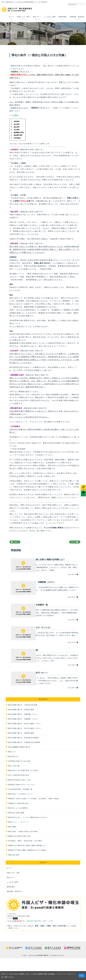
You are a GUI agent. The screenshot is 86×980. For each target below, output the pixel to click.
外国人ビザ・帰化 (13, 895)
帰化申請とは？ (14, 778)
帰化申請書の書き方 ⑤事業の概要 (21, 755)
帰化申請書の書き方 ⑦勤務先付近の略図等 (24, 764)
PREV (15, 542)
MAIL (83, 495)
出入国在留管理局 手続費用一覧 (20, 811)
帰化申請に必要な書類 (16, 835)
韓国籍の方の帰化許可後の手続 (19, 858)
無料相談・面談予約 (14, 913)
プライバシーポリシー (66, 974)
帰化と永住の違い (15, 788)
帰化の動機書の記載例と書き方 (19, 769)
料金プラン (11, 899)
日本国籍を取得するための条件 (19, 783)
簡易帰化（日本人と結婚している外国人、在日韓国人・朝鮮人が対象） (34, 820)
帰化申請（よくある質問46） (19, 830)
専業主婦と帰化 (14, 877)
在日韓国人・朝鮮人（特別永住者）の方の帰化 (25, 863)
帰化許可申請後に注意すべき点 (19, 802)
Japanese (72, 4)
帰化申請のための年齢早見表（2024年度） (24, 792)
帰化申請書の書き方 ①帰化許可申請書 (23, 727)
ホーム (9, 890)
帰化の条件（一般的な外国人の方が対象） (23, 853)
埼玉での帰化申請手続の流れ (19, 797)
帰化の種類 (12, 849)
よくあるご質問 (13, 904)
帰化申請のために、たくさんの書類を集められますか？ (28, 839)
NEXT (74, 542)
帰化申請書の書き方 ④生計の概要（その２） (25, 750)
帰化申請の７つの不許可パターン (20, 816)
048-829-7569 (32, 943)
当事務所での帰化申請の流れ (19, 825)
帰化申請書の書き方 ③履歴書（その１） (23, 736)
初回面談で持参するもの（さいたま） (22, 806)
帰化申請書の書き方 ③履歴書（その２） (23, 741)
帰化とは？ (12, 774)
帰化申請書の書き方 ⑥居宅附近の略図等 (23, 760)
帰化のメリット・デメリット (19, 844)
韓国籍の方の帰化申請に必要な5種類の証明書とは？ (27, 867)
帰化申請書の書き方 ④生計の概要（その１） (25, 745)
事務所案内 (11, 909)
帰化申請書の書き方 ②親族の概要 (21, 731)
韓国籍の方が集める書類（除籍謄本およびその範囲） (28, 872)
